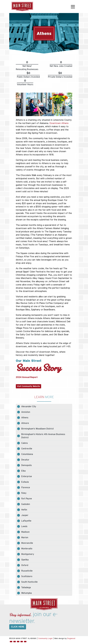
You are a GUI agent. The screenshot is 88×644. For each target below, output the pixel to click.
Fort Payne (27, 499)
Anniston (26, 412)
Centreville (27, 449)
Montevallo (27, 549)
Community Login (45, 638)
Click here (18, 627)
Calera (24, 443)
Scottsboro (27, 576)
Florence (26, 487)
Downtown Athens (59, 123)
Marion (25, 537)
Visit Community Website (28, 386)
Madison (25, 532)
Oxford (25, 565)
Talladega (26, 587)
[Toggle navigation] (73, 7)
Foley (24, 493)
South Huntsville (29, 582)
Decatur (25, 460)
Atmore (25, 423)
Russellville (27, 571)
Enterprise (27, 476)
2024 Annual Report (27, 377)
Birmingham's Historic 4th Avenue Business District (43, 436)
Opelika (25, 560)
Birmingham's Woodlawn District (37, 429)
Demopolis (26, 465)
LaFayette (26, 521)
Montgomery (28, 554)
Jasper (25, 515)
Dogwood (71, 638)
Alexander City (29, 406)
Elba (23, 471)
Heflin (24, 510)
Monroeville (27, 543)
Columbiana (27, 454)
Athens (25, 418)
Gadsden (26, 504)
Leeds (24, 526)
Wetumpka (26, 593)
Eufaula (25, 482)
